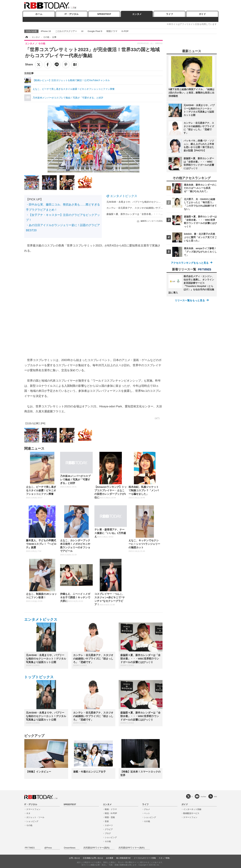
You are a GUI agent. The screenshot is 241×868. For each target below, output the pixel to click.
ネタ (28, 813)
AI (82, 31)
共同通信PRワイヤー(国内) (96, 848)
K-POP (125, 31)
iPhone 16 (46, 31)
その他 (29, 825)
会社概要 (110, 858)
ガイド (202, 14)
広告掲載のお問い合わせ (93, 858)
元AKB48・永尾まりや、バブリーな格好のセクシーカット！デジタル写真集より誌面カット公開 (157, 202)
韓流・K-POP (111, 813)
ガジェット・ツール (35, 817)
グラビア (109, 829)
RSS (216, 797)
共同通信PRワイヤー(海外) (132, 848)
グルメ (147, 809)
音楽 (107, 821)
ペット (147, 813)
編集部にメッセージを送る (152, 221)
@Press (48, 848)
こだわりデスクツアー (66, 31)
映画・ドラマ (111, 809)
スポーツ (109, 825)
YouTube (203, 797)
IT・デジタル (71, 14)
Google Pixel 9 (95, 31)
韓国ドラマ (112, 31)
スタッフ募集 (164, 858)
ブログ (108, 833)
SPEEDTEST (104, 14)
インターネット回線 (192, 809)
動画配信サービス (191, 813)
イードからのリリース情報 (145, 858)
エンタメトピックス (124, 196)
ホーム (39, 14)
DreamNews (70, 848)
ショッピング (32, 821)
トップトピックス (39, 677)
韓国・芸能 (110, 817)
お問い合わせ (74, 858)
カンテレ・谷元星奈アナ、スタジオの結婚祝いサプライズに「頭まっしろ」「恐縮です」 (153, 208)
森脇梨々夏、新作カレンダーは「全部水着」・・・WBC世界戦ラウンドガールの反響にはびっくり (158, 214)
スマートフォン (33, 809)
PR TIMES (30, 848)
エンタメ (137, 14)
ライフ (170, 14)
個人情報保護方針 (124, 858)
